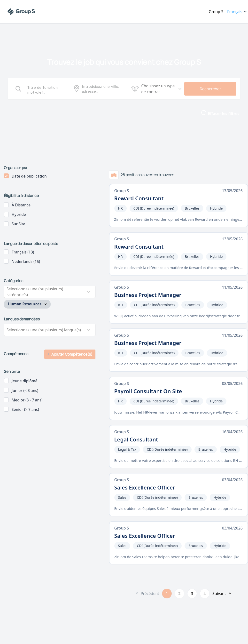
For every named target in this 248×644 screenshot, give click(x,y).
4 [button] (205, 594)
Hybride (19, 214)
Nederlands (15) (26, 261)
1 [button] (167, 594)
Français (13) (23, 252)
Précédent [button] (150, 594)
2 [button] (180, 594)
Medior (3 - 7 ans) (27, 400)
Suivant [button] (219, 594)
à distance (21, 205)
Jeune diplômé (24, 381)
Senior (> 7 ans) (25, 409)
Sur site (18, 224)
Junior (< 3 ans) (25, 391)
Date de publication (29, 176)
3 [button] (192, 594)
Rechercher (210, 89)
